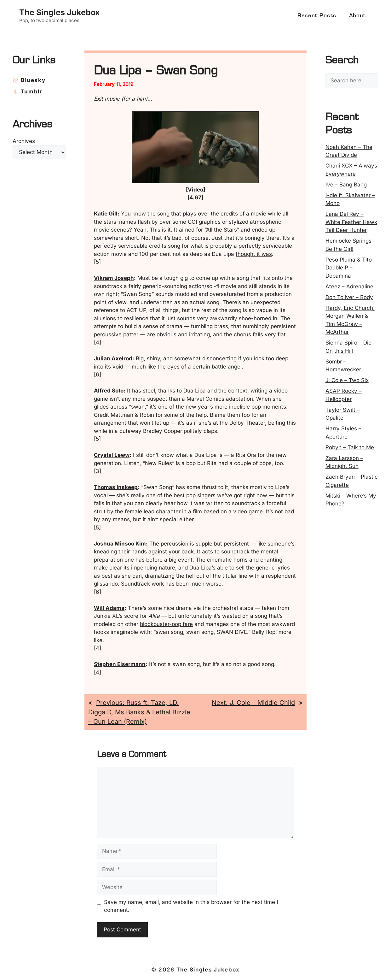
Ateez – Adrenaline (349, 286)
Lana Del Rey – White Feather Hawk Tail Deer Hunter (351, 222)
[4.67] (195, 198)
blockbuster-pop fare (166, 624)
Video (195, 190)
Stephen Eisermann (120, 664)
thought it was (254, 254)
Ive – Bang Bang (346, 185)
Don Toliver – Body (349, 297)
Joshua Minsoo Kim (120, 544)
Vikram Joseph (114, 278)
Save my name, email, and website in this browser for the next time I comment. (191, 906)
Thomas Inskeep (116, 487)
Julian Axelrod (113, 358)
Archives (24, 141)
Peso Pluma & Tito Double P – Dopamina (349, 268)
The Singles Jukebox (60, 12)
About (357, 16)
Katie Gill (106, 214)
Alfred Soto (109, 391)
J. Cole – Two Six (347, 380)
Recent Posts (317, 16)
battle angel (227, 367)
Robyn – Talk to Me (350, 447)
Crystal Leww (112, 455)
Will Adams (109, 608)
